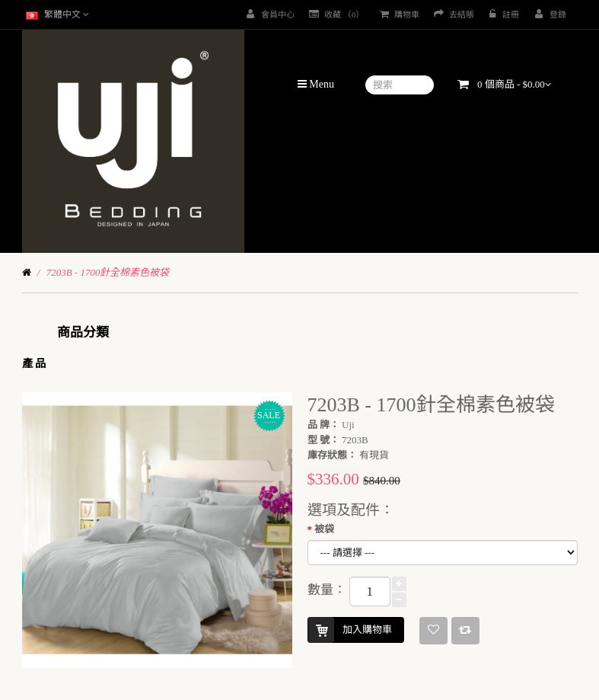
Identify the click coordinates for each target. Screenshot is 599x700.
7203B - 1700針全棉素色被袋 (108, 272)
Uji (348, 425)
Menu (316, 84)
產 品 (34, 363)
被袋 (324, 529)
